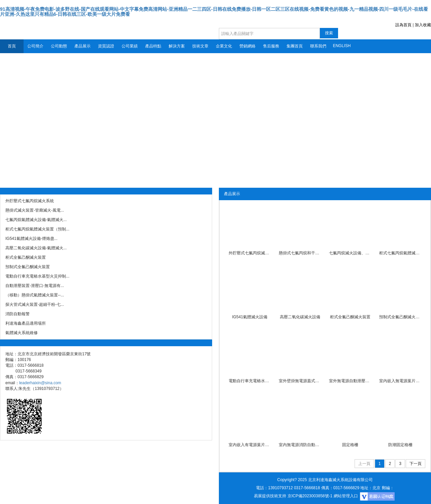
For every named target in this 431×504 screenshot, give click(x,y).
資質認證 (106, 46)
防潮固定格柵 (400, 445)
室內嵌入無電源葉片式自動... (400, 381)
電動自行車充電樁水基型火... (250, 381)
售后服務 (271, 46)
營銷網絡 (247, 46)
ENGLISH (342, 46)
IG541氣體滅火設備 (250, 317)
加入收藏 (423, 25)
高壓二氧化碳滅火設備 (300, 317)
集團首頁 (295, 46)
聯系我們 (318, 46)
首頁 (12, 46)
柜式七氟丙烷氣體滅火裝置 (400, 253)
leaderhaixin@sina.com (40, 383)
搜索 (329, 33)
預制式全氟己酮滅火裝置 (400, 317)
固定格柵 (350, 445)
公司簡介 (35, 46)
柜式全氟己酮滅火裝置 (350, 317)
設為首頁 (403, 25)
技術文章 (200, 46)
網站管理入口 (346, 496)
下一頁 (416, 464)
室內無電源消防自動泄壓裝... (300, 445)
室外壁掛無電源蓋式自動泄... (300, 381)
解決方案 (177, 46)
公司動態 (59, 46)
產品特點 (153, 46)
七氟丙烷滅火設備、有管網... (350, 253)
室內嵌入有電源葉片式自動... (250, 445)
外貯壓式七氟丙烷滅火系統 (250, 253)
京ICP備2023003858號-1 (310, 496)
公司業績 (130, 46)
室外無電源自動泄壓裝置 (350, 381)
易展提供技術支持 (270, 496)
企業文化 (224, 46)
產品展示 (82, 46)
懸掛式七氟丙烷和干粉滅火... (300, 253)
